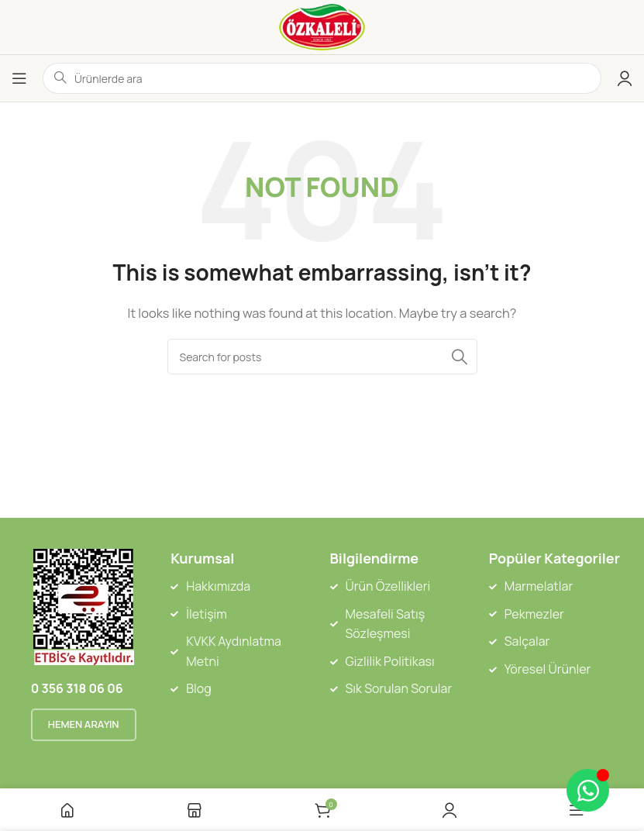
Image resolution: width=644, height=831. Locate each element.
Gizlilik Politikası (390, 661)
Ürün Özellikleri (388, 586)
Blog (198, 688)
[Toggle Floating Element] (588, 790)
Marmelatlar (539, 586)
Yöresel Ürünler (548, 669)
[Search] (322, 357)
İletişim (207, 614)
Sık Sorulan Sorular (399, 688)
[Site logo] (322, 26)
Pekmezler (534, 614)
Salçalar (527, 641)
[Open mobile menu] (19, 78)
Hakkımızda (218, 586)
